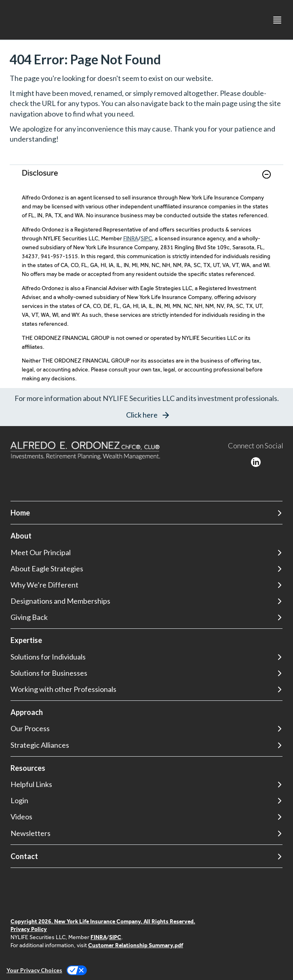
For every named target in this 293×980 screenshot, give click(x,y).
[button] (267, 174)
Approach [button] (27, 712)
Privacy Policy (29, 929)
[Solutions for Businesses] (146, 673)
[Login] (146, 801)
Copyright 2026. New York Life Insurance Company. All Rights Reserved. (103, 921)
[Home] (146, 513)
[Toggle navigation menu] (277, 20)
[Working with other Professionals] (146, 689)
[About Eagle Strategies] (146, 569)
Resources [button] (28, 768)
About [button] (21, 536)
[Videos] (146, 817)
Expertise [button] (26, 640)
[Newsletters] (146, 833)
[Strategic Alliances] (146, 745)
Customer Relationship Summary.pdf (136, 945)
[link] (146, 179)
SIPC (146, 238)
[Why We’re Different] (146, 585)
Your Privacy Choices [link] (34, 970)
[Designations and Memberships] (146, 601)
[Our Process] (146, 729)
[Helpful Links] (146, 784)
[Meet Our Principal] (146, 553)
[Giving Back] (146, 617)
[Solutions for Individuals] (146, 657)
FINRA (131, 238)
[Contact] (146, 856)
